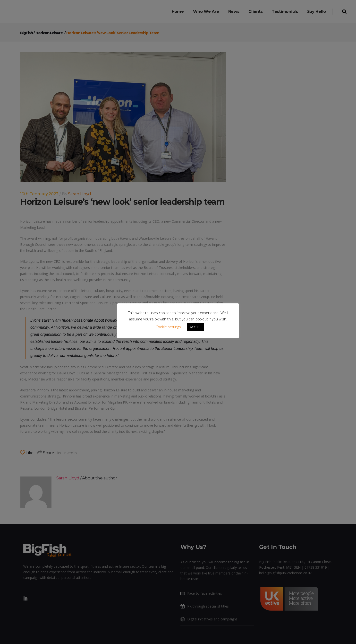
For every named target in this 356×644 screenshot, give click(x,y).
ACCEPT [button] (195, 327)
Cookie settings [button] (168, 327)
